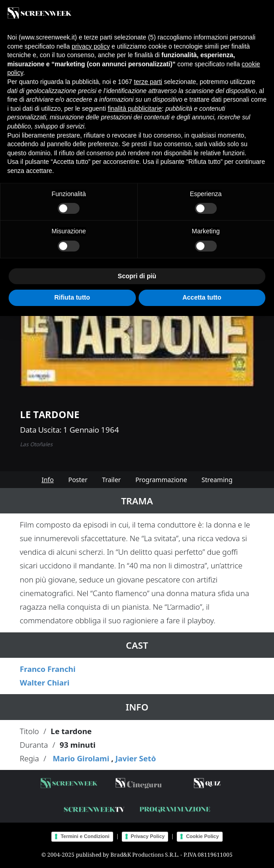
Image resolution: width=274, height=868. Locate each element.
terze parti (148, 82)
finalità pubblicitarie (135, 108)
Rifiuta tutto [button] (72, 297)
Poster (78, 480)
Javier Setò (136, 758)
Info (47, 480)
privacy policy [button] (91, 46)
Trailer (112, 480)
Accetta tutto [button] (202, 297)
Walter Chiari (45, 683)
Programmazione (161, 480)
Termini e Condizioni (85, 836)
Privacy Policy (148, 836)
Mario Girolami (81, 758)
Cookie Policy (202, 836)
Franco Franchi (48, 669)
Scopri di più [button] (137, 276)
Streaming (217, 480)
